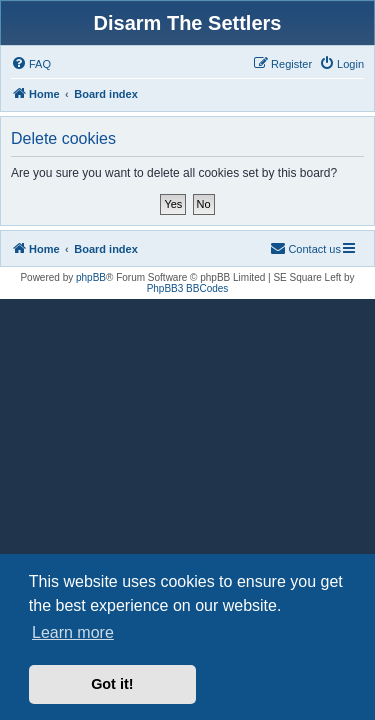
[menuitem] (31, 64)
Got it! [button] (112, 684)
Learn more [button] (73, 632)
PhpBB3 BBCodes (188, 288)
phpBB (91, 277)
